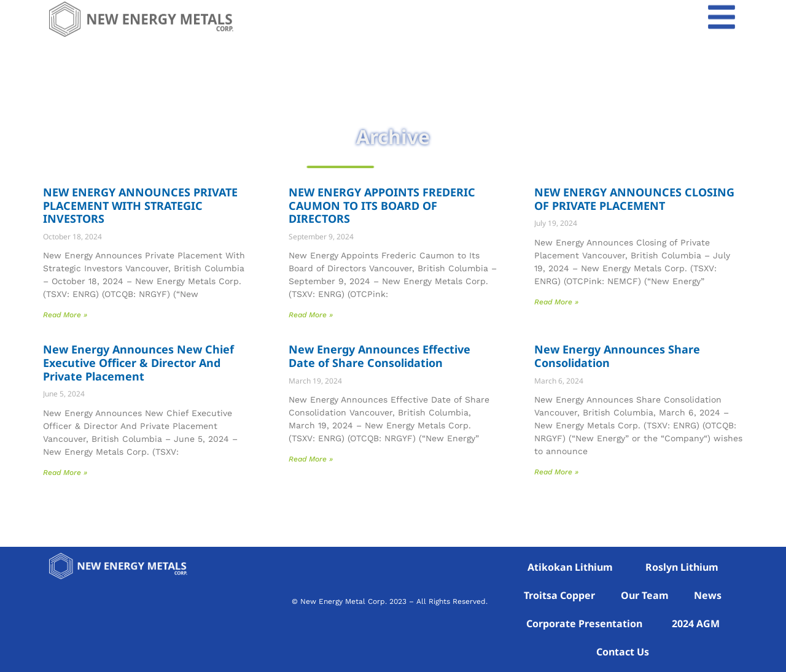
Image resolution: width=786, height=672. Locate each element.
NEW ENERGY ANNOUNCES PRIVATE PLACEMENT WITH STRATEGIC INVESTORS (140, 205)
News (708, 595)
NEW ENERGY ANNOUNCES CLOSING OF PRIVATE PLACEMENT (634, 199)
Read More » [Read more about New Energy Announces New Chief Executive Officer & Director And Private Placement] (65, 473)
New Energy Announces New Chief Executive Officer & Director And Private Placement (138, 362)
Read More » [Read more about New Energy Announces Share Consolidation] (556, 472)
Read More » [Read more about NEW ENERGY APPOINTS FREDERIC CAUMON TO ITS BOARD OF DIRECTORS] (311, 315)
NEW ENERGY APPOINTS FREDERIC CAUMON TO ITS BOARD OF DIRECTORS (382, 205)
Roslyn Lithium (682, 567)
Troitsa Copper (559, 595)
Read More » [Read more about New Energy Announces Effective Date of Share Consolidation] (311, 459)
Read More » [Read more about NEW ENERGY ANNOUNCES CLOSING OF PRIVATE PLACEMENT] (556, 302)
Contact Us (623, 652)
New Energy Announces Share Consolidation (617, 356)
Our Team (645, 595)
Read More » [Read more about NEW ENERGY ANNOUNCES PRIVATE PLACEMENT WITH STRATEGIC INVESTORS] (65, 315)
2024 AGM (696, 624)
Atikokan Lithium (570, 567)
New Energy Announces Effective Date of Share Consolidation (379, 356)
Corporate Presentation (584, 624)
